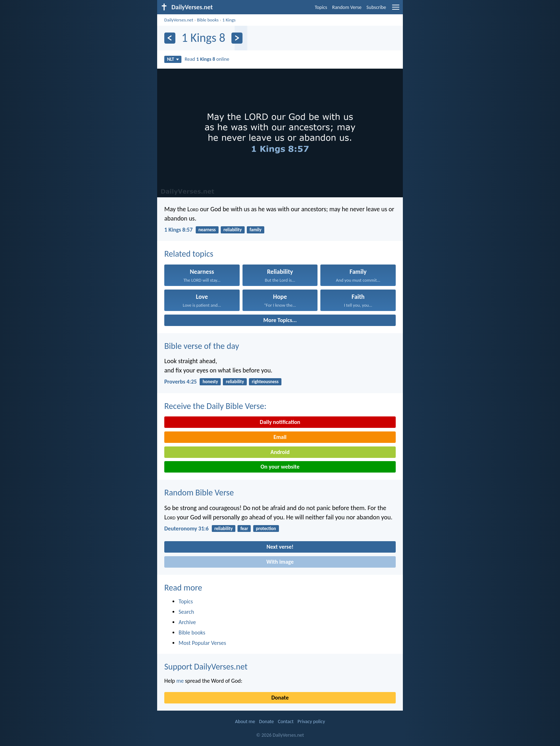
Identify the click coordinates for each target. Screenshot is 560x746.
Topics (321, 7)
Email (280, 437)
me (180, 681)
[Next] (237, 38)
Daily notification (280, 422)
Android (280, 452)
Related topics (189, 254)
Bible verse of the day (202, 346)
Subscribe (376, 7)
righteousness (265, 382)
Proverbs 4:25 (181, 382)
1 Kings (229, 20)
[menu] (396, 10)
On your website (280, 467)
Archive (187, 622)
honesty (210, 382)
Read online (207, 59)
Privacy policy (311, 722)
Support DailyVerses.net (206, 666)
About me (245, 722)
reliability (233, 230)
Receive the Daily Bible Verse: (215, 406)
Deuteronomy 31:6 (186, 528)
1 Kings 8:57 (178, 230)
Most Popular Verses (202, 643)
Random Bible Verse (199, 492)
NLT (173, 59)
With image (280, 562)
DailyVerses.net (179, 20)
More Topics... (280, 320)
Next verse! (280, 547)
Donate (280, 698)
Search (186, 612)
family (256, 230)
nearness (207, 230)
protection (266, 528)
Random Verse (347, 7)
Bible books (208, 20)
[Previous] (170, 38)
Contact (286, 722)
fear (244, 528)
